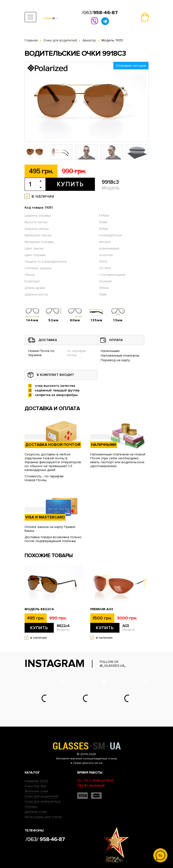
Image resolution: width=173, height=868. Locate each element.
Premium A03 (102, 609)
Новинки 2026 (36, 781)
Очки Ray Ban (36, 786)
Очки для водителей (41, 796)
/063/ (100, 13)
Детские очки (36, 812)
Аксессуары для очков (43, 817)
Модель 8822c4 (39, 609)
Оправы (31, 807)
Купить (70, 184)
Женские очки (36, 791)
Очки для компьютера (43, 801)
